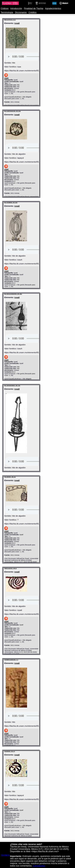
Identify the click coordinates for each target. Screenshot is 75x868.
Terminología (7, 12)
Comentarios (39, 866)
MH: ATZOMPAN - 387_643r (11, 203)
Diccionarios (21, 12)
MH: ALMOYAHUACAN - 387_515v (12, 111)
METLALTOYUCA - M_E (10, 20)
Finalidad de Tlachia (34, 9)
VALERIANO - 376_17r (10, 751)
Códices (5, 9)
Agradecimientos (53, 9)
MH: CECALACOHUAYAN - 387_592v (13, 294)
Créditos (32, 12)
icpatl (17, 23)
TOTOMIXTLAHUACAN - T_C (11, 660)
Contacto (5, 855)
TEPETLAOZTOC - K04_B (10, 568)
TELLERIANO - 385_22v (10, 477)
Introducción (16, 9)
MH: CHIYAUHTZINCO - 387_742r (12, 386)
